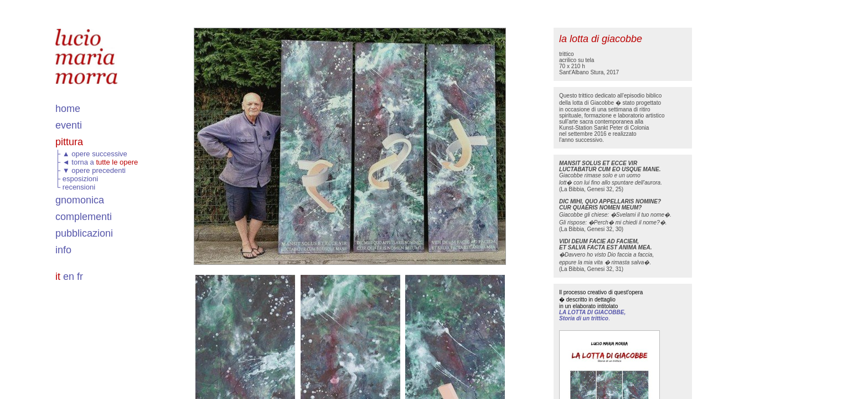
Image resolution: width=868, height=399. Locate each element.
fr (80, 277)
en (69, 277)
